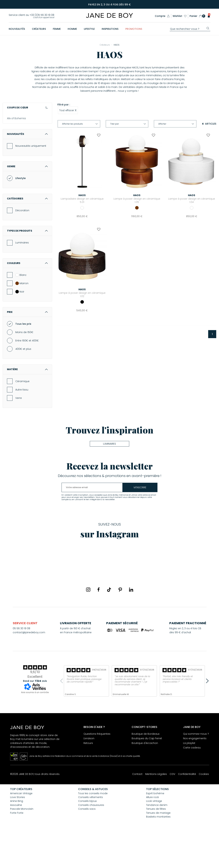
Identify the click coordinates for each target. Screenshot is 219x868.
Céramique (22, 416)
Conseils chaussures (91, 839)
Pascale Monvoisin (22, 843)
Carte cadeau (192, 782)
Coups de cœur (27, 108)
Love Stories (18, 832)
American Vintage (18, 125)
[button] (208, 16)
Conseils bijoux (87, 835)
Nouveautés (27, 168)
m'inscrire (140, 522)
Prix (27, 346)
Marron (22, 318)
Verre (19, 432)
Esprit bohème (155, 828)
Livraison (89, 773)
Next (206, 715)
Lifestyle (20, 213)
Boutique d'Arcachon (145, 778)
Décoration (22, 245)
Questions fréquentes (97, 768)
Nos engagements (195, 773)
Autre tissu (22, 424)
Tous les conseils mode (93, 828)
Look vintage (154, 835)
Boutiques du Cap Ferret (147, 773)
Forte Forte (17, 847)
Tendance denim (157, 839)
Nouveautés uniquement (31, 180)
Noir (20, 326)
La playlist (189, 778)
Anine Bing (13, 136)
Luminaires (22, 277)
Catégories (27, 233)
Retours (88, 778)
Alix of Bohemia (16, 119)
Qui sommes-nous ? (196, 768)
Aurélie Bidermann (18, 148)
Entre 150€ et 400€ (27, 375)
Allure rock (152, 832)
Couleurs (27, 298)
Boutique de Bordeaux (146, 768)
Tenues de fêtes (156, 843)
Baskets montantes (158, 851)
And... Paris (14, 131)
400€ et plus (23, 383)
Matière (27, 404)
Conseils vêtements (90, 832)
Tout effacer (68, 110)
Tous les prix (23, 358)
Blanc (21, 309)
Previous (62, 715)
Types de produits (27, 265)
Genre (27, 201)
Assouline (13, 143)
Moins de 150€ (24, 367)
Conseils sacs (87, 843)
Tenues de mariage (158, 847)
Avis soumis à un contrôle (35, 727)
